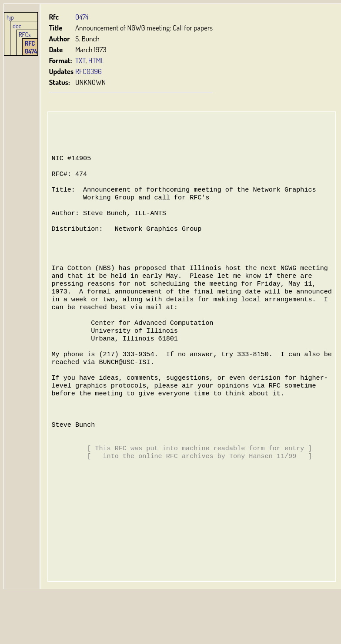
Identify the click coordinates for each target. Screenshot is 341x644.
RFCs (25, 34)
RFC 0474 (31, 47)
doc (17, 26)
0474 (82, 17)
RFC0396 (89, 71)
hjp (10, 17)
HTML (96, 60)
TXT (80, 60)
